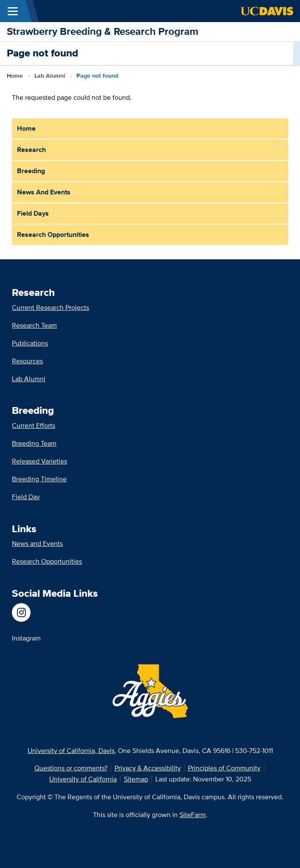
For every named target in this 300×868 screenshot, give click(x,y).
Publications (30, 343)
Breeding (31, 171)
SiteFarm (193, 815)
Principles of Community (224, 768)
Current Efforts (34, 426)
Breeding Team (34, 443)
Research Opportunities (53, 235)
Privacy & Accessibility (148, 768)
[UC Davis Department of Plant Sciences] (26, 612)
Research (31, 150)
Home (15, 76)
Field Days (33, 213)
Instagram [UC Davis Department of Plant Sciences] (26, 638)
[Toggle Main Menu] (13, 11)
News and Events (44, 192)
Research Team (34, 325)
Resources (27, 361)
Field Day (26, 497)
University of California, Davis (71, 751)
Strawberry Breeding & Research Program (102, 31)
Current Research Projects (50, 308)
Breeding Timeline (39, 479)
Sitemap (136, 779)
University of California (83, 779)
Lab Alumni (50, 76)
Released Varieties (39, 461)
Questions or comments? (71, 768)
